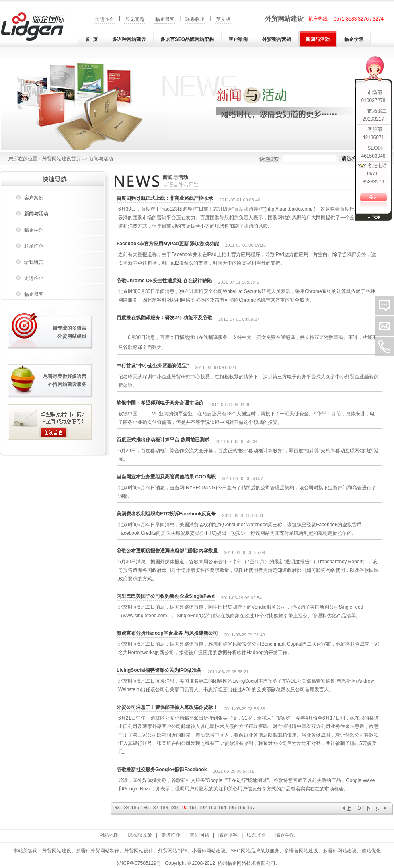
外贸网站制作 (172, 851)
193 (212, 808)
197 (251, 808)
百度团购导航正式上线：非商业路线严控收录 (165, 198)
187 (154, 808)
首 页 (91, 39)
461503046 (373, 156)
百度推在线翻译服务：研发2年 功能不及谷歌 (164, 318)
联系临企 (195, 19)
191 (193, 808)
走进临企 (105, 19)
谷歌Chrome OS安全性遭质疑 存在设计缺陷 (164, 281)
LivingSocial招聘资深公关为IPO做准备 (159, 670)
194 (222, 808)
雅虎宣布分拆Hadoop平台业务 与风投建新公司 (167, 633)
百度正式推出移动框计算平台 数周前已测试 (163, 440)
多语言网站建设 (301, 851)
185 (135, 808)
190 (183, 808)
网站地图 (109, 835)
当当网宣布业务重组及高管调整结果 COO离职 (166, 477)
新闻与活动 (318, 39)
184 (125, 808)
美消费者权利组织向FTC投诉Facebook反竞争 (166, 514)
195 (232, 808)
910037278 (373, 101)
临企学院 (354, 39)
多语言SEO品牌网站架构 (187, 39)
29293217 (373, 119)
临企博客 (165, 19)
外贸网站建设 (284, 19)
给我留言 (34, 262)
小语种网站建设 (209, 851)
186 (145, 808)
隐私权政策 (140, 835)
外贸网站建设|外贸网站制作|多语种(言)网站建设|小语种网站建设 (33, 27)
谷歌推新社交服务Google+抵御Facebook (162, 770)
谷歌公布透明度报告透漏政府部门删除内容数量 (167, 551)
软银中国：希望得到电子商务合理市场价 (160, 403)
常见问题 (135, 19)
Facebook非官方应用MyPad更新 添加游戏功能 (168, 244)
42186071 (373, 137)
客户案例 (238, 39)
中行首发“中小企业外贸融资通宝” (153, 366)
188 (164, 808)
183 (116, 808)
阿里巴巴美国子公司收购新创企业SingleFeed (166, 596)
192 (203, 808)
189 (174, 808)
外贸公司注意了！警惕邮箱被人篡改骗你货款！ (167, 707)
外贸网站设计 (139, 851)
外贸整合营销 (277, 39)
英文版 (223, 19)
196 (241, 808)
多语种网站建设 (129, 39)
